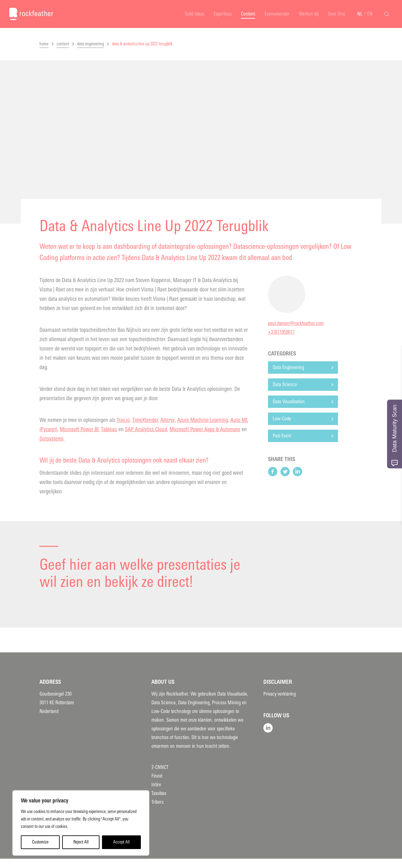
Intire (156, 785)
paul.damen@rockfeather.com (296, 323)
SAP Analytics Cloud (146, 429)
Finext (157, 776)
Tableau (109, 429)
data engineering (90, 44)
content (63, 44)
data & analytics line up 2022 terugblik (142, 44)
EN (370, 14)
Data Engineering (288, 367)
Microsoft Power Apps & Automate (205, 429)
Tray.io (123, 420)
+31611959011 (281, 332)
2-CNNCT (160, 767)
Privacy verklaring (280, 694)
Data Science (285, 384)
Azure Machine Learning (203, 420)
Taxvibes (159, 793)
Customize (40, 842)
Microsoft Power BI (79, 429)
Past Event (282, 436)
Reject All (81, 842)
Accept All (121, 842)
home (44, 44)
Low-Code (282, 419)
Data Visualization (289, 402)
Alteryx (168, 420)
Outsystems (51, 439)
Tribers (157, 802)
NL (360, 14)
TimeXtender (145, 420)
